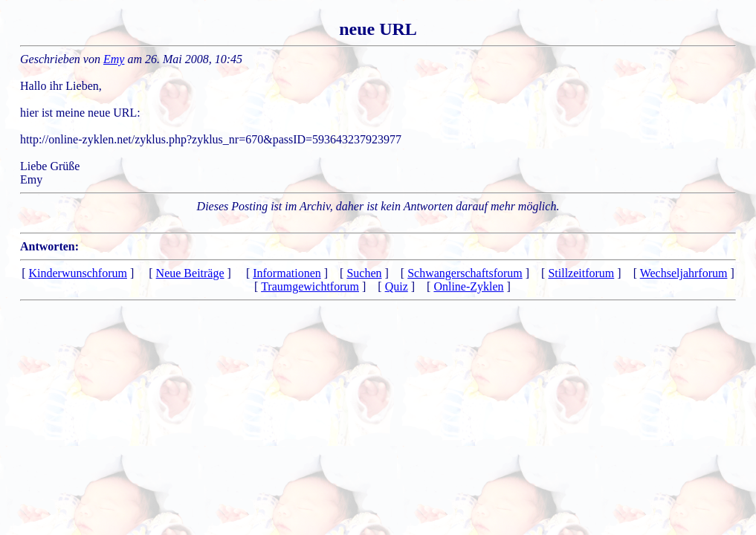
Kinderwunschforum (78, 273)
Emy (114, 59)
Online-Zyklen (468, 286)
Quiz (397, 286)
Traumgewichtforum (310, 286)
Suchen (364, 273)
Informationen (287, 273)
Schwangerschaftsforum (465, 273)
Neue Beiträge (190, 273)
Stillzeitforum (581, 273)
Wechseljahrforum (684, 273)
